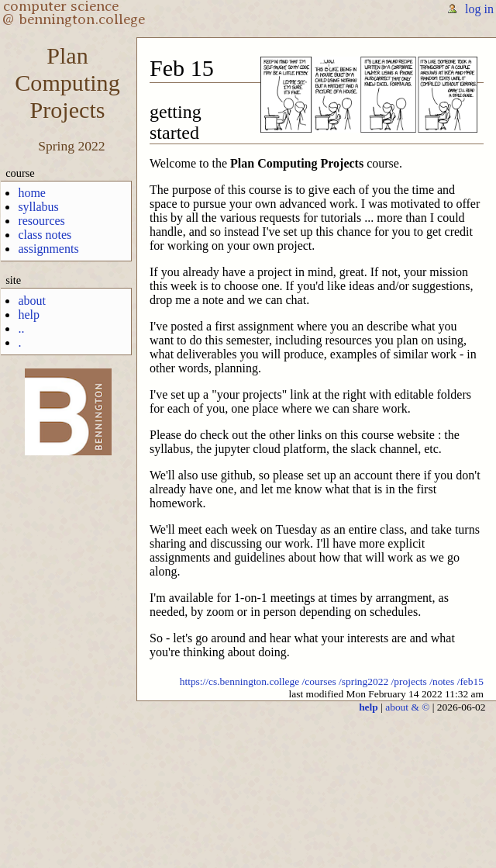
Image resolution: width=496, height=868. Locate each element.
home (32, 193)
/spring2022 (363, 681)
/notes (442, 681)
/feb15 (470, 681)
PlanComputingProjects (67, 83)
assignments (48, 249)
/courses (319, 681)
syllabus (38, 207)
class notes (45, 235)
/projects (409, 681)
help (29, 315)
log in (479, 9)
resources (41, 221)
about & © (407, 707)
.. (21, 329)
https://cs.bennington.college (240, 681)
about (32, 301)
